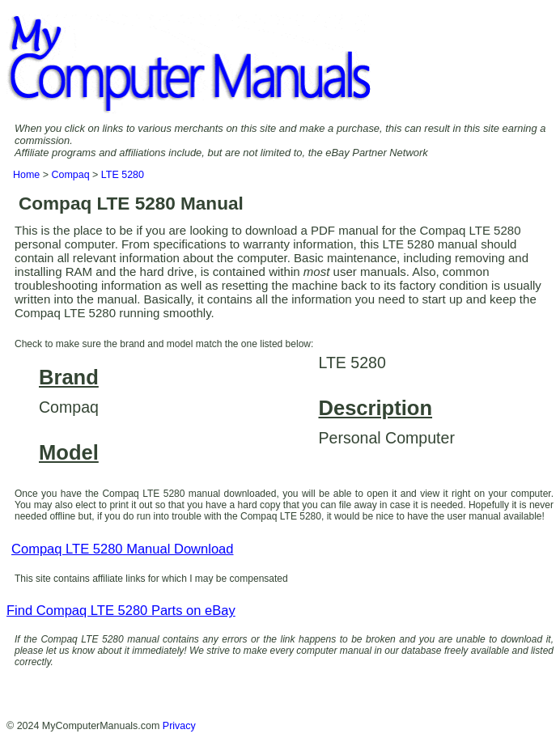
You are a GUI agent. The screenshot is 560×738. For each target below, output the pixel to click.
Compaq (70, 175)
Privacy (179, 726)
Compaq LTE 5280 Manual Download (122, 549)
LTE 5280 (123, 175)
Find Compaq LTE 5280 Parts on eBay (121, 611)
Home (26, 175)
